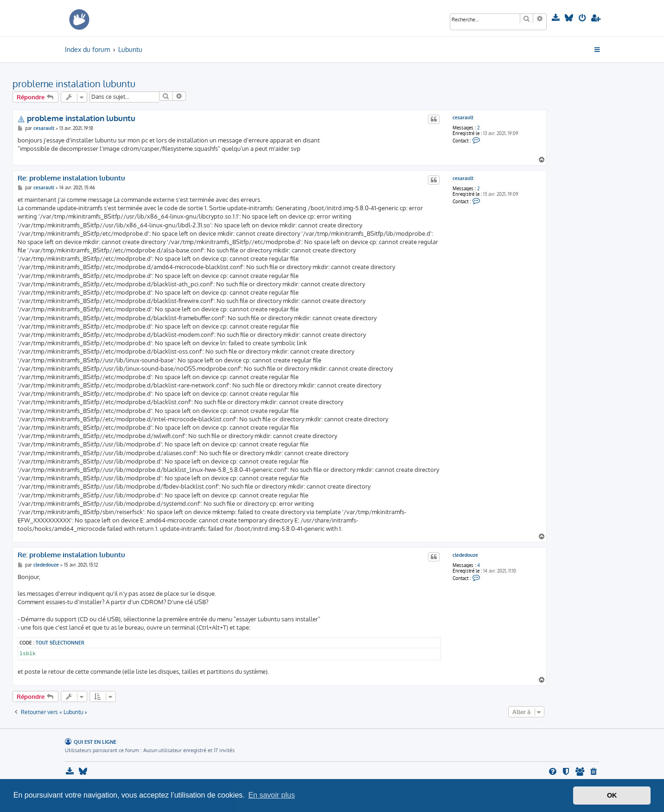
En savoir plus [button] (271, 795)
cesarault (463, 117)
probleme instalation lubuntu (74, 84)
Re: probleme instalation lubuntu (71, 178)
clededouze (465, 555)
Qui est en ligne (95, 742)
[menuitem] (557, 18)
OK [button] (612, 795)
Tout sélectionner (60, 642)
